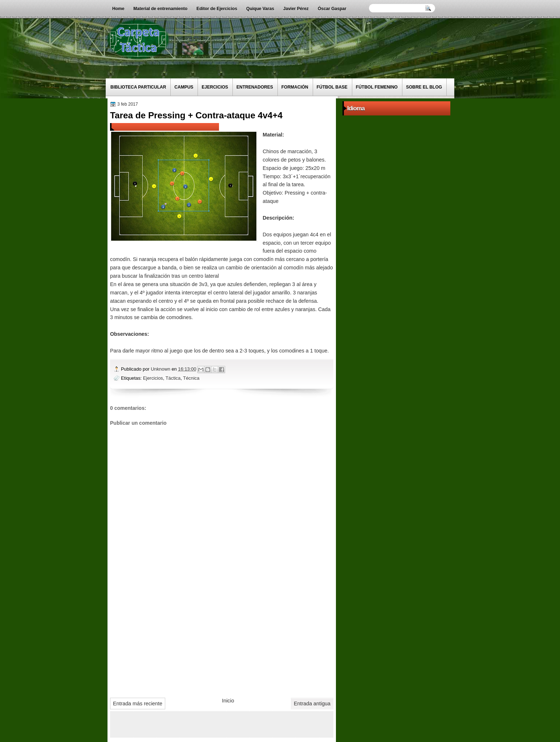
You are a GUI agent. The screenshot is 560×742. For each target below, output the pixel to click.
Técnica (191, 378)
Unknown (161, 369)
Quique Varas (260, 9)
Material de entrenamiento (160, 9)
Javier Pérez (296, 9)
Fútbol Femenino (377, 87)
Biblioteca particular (138, 87)
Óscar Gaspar (332, 9)
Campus (184, 87)
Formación (295, 87)
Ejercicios (215, 87)
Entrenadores (255, 87)
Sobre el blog (424, 87)
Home (118, 9)
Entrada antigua (312, 704)
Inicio (228, 701)
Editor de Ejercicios (217, 9)
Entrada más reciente (138, 704)
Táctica (173, 378)
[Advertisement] (222, 638)
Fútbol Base (332, 87)
